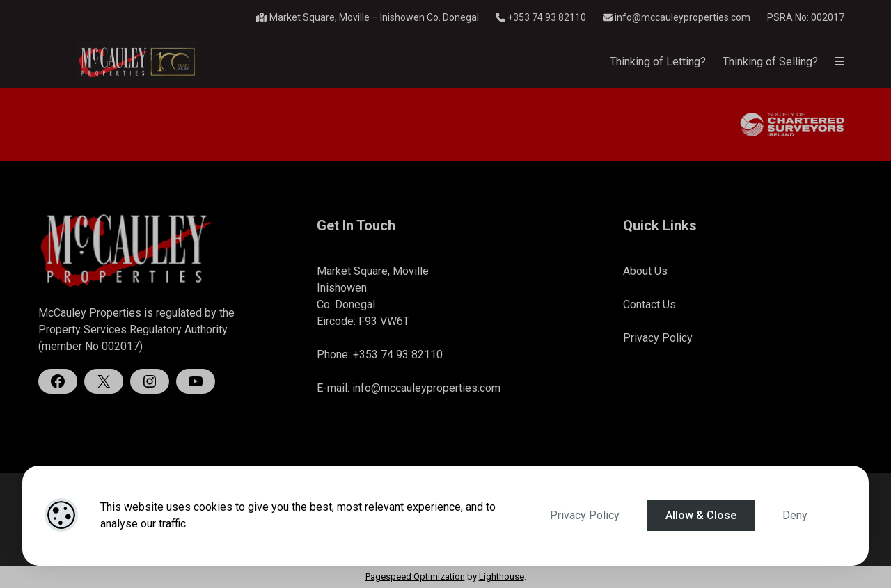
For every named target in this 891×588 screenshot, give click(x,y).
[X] (104, 381)
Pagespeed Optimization (415, 577)
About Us (645, 271)
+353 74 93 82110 (541, 17)
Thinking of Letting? (658, 62)
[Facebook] (58, 381)
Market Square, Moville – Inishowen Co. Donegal (368, 17)
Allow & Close (701, 515)
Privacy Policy (585, 515)
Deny (795, 515)
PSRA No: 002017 (806, 17)
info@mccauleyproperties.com (677, 17)
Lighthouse (502, 577)
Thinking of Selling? (770, 62)
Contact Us (649, 304)
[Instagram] (150, 381)
